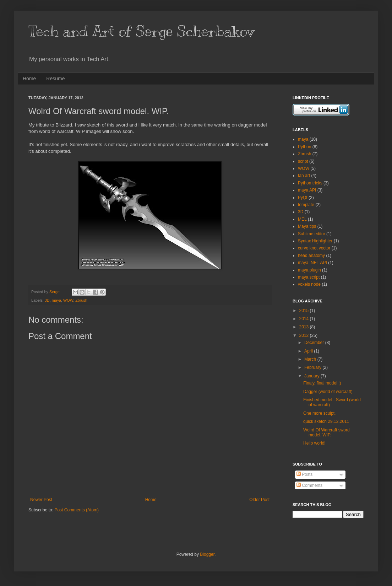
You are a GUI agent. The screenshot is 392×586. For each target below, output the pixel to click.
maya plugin (309, 270)
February (313, 367)
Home (29, 79)
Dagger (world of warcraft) (328, 392)
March (311, 359)
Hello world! (314, 443)
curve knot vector (314, 248)
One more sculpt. (319, 413)
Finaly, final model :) (322, 383)
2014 (305, 319)
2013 (305, 327)
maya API (307, 190)
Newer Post (41, 500)
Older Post (259, 500)
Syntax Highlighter (315, 241)
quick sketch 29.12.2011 (326, 421)
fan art (304, 176)
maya (56, 300)
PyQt (303, 198)
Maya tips (307, 226)
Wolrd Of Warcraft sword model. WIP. (326, 432)
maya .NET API (312, 263)
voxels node (309, 284)
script (303, 161)
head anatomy (311, 256)
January (312, 376)
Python (304, 147)
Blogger (207, 554)
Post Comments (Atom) (77, 510)
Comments (309, 485)
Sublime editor (312, 234)
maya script (309, 277)
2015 (305, 311)
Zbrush (81, 300)
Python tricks (310, 183)
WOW (68, 300)
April (309, 351)
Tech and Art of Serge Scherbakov (141, 31)
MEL (302, 219)
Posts (304, 474)
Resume (55, 79)
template (306, 205)
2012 (305, 335)
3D (47, 300)
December (315, 343)
